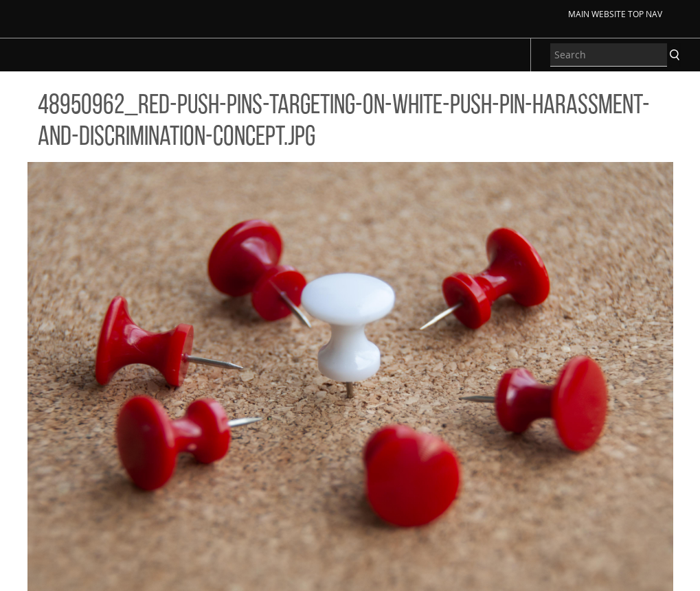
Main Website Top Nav (615, 14)
